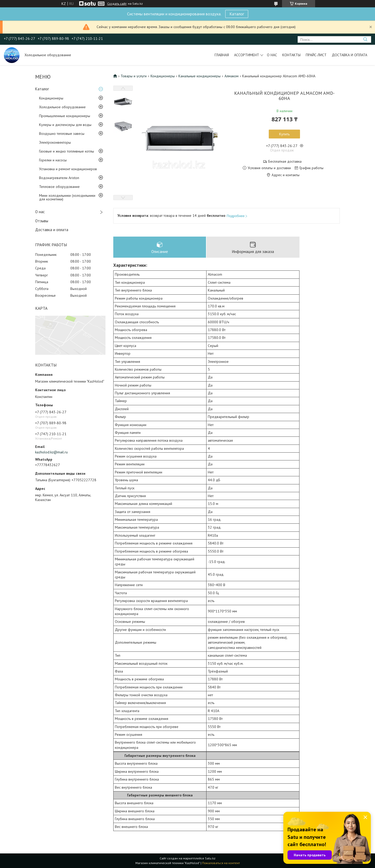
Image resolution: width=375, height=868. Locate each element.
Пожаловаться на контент (221, 863)
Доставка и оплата (349, 55)
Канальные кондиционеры (199, 76)
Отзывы (42, 221)
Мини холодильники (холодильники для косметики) (67, 197)
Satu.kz (210, 858)
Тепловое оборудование (59, 187)
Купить (284, 134)
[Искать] (365, 39)
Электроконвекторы (55, 142)
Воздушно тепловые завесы (62, 134)
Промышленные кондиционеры (65, 116)
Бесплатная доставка (285, 161)
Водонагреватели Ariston (59, 178)
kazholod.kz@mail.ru (51, 452)
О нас (272, 55)
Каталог (237, 14)
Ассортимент (247, 55)
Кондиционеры (51, 98)
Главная (222, 55)
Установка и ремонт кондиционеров (68, 169)
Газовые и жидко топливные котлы (67, 151)
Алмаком (232, 76)
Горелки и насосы (53, 160)
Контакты (291, 55)
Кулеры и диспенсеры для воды (65, 125)
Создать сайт (117, 4)
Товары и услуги (134, 76)
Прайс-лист (316, 55)
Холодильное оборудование (62, 107)
